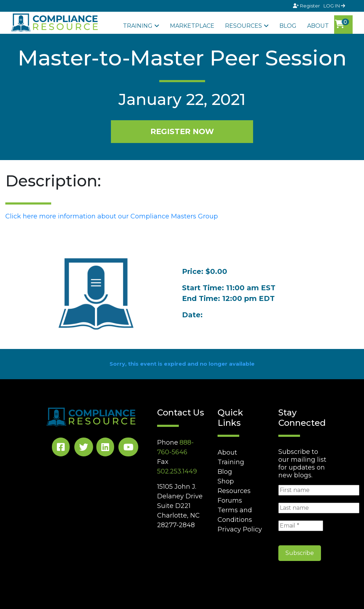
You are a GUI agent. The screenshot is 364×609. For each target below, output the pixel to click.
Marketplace (192, 26)
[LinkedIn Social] (105, 448)
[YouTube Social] (128, 448)
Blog (288, 26)
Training (138, 26)
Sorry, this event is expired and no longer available (182, 364)
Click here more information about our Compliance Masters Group (112, 216)
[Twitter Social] (84, 448)
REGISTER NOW (182, 131)
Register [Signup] (307, 6)
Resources (243, 26)
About (318, 26)
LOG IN (334, 6)
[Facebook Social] (61, 448)
